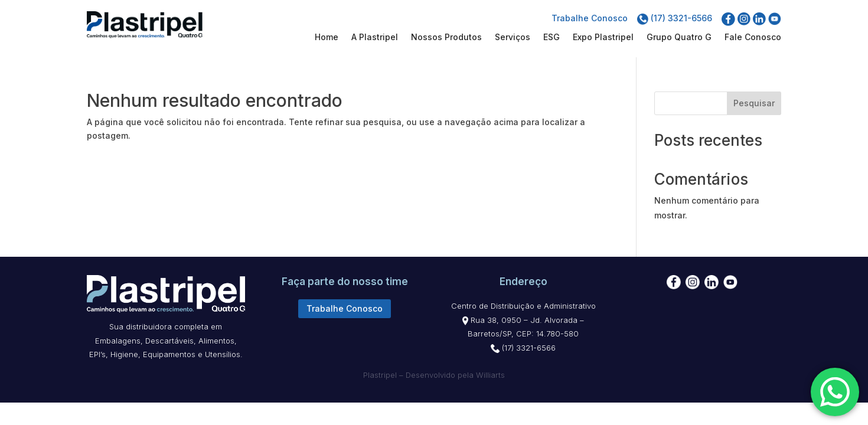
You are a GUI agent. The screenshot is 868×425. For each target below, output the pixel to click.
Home (327, 37)
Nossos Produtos (446, 37)
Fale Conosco (753, 37)
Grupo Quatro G (679, 37)
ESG (552, 37)
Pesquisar (754, 103)
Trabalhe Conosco (590, 18)
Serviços (513, 37)
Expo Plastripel (603, 37)
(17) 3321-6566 (675, 18)
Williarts (490, 375)
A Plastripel (375, 37)
